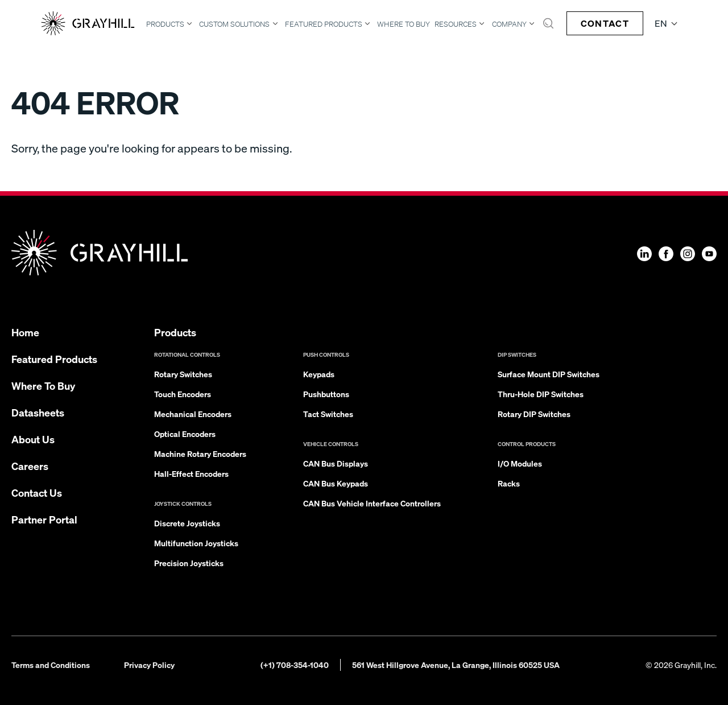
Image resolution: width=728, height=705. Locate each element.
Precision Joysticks (189, 563)
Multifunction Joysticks (196, 543)
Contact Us (37, 492)
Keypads (319, 374)
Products (165, 24)
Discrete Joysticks (187, 523)
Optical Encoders (185, 434)
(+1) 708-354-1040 (295, 665)
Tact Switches (328, 414)
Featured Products (324, 24)
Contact (605, 23)
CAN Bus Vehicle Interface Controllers (372, 503)
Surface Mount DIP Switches (549, 374)
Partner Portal (44, 519)
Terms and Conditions (51, 665)
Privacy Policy (149, 665)
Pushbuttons (326, 394)
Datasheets (38, 412)
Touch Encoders (183, 394)
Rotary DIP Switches (534, 414)
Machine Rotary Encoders (200, 453)
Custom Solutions (234, 24)
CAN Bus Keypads (336, 483)
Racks (509, 483)
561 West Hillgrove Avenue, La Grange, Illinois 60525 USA (456, 665)
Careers (30, 466)
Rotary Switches (183, 374)
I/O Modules (520, 463)
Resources (456, 24)
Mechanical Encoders (193, 414)
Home (25, 332)
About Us (33, 439)
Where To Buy (404, 24)
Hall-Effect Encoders (191, 473)
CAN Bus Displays (336, 463)
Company (509, 24)
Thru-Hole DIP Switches (541, 394)
